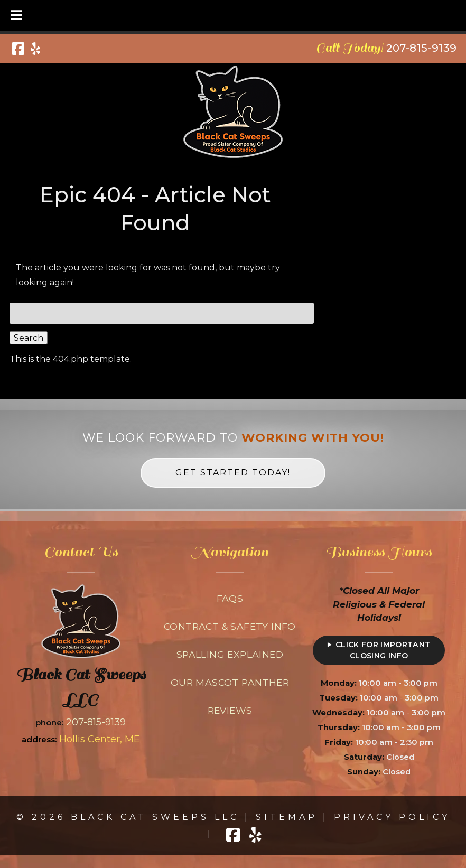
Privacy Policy (392, 817)
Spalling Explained (230, 654)
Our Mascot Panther (230, 682)
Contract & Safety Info (230, 626)
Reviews (230, 710)
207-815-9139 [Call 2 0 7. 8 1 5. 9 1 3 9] (96, 722)
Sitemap (287, 817)
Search (29, 338)
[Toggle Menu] (16, 16)
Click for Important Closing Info (383, 650)
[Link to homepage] (81, 655)
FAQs (230, 598)
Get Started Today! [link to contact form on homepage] (233, 473)
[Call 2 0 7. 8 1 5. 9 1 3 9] (422, 48)
